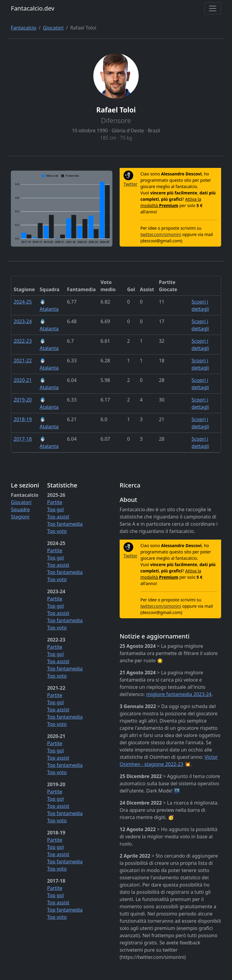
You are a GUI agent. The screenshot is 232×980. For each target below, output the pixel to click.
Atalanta (49, 306)
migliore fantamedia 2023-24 (179, 694)
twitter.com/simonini (161, 234)
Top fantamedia (65, 524)
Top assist (58, 517)
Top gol (55, 509)
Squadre (20, 509)
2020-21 (23, 380)
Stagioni (20, 517)
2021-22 (23, 361)
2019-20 (23, 400)
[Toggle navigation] (213, 8)
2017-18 (23, 439)
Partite (55, 502)
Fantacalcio (24, 28)
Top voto (57, 531)
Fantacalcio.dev (33, 8)
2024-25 (23, 302)
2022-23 (23, 341)
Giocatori (53, 28)
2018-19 (23, 419)
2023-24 (23, 321)
